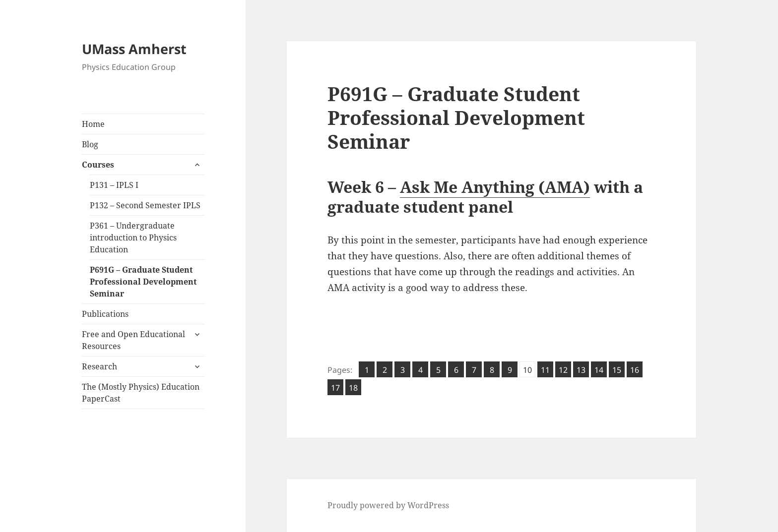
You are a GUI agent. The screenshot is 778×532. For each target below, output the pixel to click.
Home (93, 124)
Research (99, 366)
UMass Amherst (134, 49)
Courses (98, 165)
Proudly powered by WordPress (388, 505)
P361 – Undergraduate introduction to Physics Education (133, 237)
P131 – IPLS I (114, 185)
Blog (90, 144)
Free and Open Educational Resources (133, 340)
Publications (105, 314)
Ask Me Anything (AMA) (495, 187)
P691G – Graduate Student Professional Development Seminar (143, 282)
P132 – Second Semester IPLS (145, 205)
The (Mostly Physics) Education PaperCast (141, 393)
